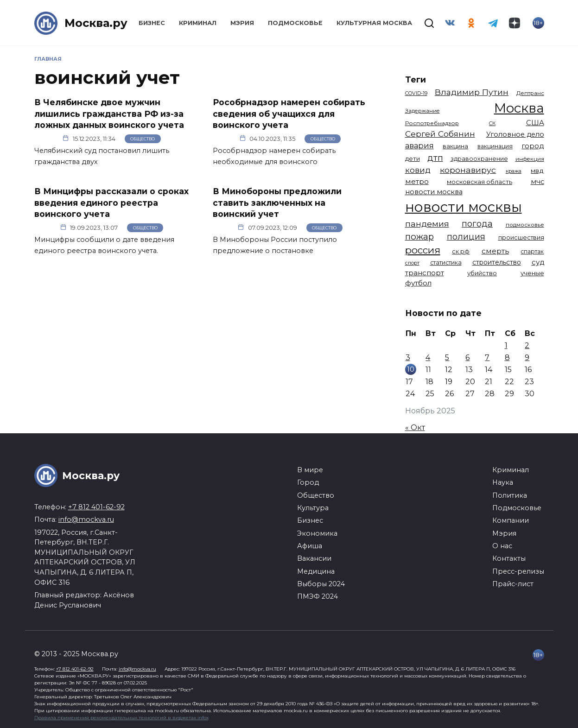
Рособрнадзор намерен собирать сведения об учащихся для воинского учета (289, 114)
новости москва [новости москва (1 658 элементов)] (434, 192)
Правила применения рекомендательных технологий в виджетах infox (121, 718)
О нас (502, 546)
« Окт (415, 427)
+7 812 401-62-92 (96, 507)
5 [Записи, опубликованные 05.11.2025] (447, 358)
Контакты (509, 558)
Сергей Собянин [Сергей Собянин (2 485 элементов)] (440, 134)
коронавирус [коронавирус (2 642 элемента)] (468, 170)
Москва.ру (96, 23)
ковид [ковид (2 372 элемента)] (418, 170)
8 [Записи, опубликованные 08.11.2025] (507, 358)
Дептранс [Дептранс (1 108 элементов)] (530, 93)
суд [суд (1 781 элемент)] (538, 262)
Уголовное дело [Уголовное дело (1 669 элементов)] (515, 134)
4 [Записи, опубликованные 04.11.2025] (428, 358)
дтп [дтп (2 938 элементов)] (435, 158)
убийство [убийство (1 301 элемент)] (482, 273)
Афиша (310, 546)
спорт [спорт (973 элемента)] (412, 263)
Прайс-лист (513, 584)
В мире (310, 470)
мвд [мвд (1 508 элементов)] (537, 171)
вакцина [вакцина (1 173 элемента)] (455, 146)
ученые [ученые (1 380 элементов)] (532, 273)
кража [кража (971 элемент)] (514, 171)
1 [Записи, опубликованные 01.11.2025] (506, 345)
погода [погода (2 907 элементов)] (477, 224)
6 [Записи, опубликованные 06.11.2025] (467, 358)
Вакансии (314, 558)
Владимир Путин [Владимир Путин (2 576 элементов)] (472, 92)
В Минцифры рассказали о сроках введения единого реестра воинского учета (111, 203)
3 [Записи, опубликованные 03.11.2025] (408, 358)
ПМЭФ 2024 (318, 596)
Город (308, 482)
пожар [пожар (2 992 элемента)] (419, 237)
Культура (313, 508)
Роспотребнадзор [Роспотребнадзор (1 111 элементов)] (432, 123)
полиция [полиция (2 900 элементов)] (466, 237)
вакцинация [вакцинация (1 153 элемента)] (495, 146)
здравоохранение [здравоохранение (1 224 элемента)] (479, 159)
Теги (416, 79)
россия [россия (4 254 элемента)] (423, 250)
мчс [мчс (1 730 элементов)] (537, 182)
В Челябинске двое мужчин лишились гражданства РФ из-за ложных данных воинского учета (109, 114)
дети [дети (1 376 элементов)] (413, 158)
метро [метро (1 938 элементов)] (417, 181)
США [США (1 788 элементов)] (535, 123)
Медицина (316, 571)
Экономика (317, 533)
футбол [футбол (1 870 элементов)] (418, 283)
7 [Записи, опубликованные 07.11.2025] (487, 358)
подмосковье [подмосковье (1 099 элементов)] (525, 225)
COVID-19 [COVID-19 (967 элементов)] (416, 93)
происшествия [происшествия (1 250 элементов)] (521, 237)
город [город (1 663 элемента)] (533, 146)
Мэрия (242, 23)
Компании (511, 520)
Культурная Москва (374, 23)
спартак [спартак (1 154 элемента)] (532, 251)
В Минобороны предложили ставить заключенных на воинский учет (277, 203)
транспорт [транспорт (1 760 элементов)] (425, 273)
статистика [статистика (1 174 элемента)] (446, 263)
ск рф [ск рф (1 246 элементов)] (461, 251)
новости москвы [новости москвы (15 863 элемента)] (464, 207)
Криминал (198, 23)
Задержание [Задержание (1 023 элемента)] (422, 111)
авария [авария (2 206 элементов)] (419, 146)
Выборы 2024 (321, 584)
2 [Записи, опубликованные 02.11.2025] (527, 345)
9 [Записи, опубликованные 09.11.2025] (527, 358)
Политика (510, 495)
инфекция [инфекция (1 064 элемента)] (530, 159)
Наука (503, 482)
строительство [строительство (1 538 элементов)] (497, 262)
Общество (143, 139)
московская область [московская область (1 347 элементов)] (480, 182)
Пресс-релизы (518, 571)
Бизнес (152, 23)
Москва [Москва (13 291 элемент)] (519, 108)
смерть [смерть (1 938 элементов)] (495, 251)
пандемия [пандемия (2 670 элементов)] (427, 224)
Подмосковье (295, 23)
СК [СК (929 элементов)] (492, 123)
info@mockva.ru (86, 519)
